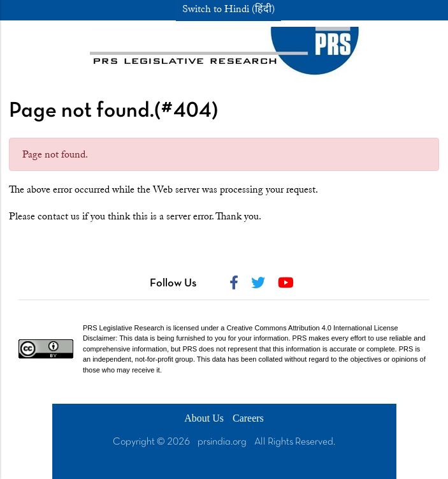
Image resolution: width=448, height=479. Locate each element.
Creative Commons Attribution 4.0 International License (313, 328)
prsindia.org (222, 442)
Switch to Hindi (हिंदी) (228, 9)
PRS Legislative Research (124, 328)
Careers (248, 418)
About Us (204, 418)
